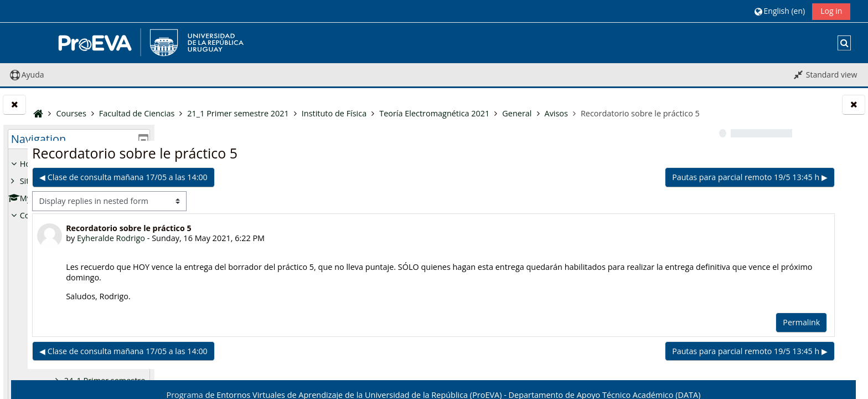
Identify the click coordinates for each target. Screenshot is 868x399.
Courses (35, 215)
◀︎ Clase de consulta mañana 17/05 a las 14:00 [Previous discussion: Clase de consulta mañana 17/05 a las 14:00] (267, 201)
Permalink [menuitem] (642, 346)
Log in (831, 11)
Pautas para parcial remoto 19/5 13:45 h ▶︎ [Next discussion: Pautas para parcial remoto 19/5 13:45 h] (591, 201)
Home (31, 164)
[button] (780, 11)
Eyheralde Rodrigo (254, 262)
